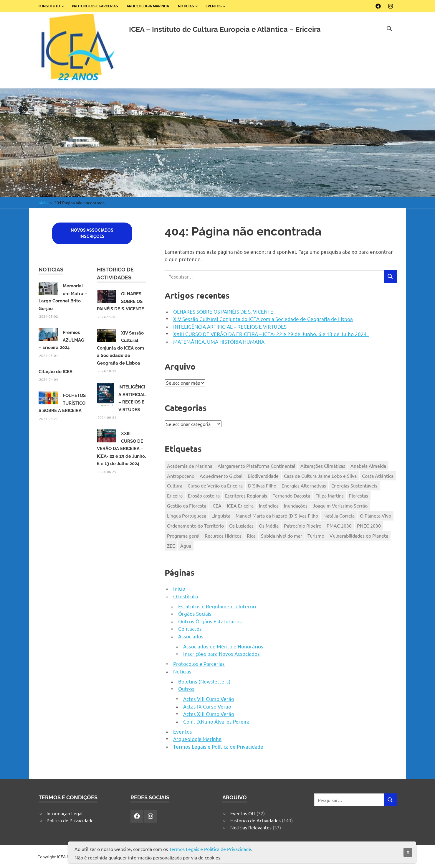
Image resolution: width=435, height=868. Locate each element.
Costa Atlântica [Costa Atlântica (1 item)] (378, 476)
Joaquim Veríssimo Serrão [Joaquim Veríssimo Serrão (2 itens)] (340, 505)
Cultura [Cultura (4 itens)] (175, 485)
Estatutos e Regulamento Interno (217, 606)
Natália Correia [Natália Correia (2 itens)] (339, 515)
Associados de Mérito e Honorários (223, 646)
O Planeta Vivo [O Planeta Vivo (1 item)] (376, 515)
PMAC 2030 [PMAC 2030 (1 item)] (339, 526)
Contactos (190, 629)
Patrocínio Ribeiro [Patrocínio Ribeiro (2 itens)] (303, 526)
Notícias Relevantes (251, 827)
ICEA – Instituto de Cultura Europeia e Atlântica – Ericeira (225, 29)
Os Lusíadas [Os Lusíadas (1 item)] (241, 526)
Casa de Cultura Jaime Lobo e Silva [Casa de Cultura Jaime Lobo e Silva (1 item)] (320, 476)
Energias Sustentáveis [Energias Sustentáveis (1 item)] (354, 485)
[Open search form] (389, 28)
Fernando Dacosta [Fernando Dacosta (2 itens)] (291, 495)
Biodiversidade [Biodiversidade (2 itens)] (263, 476)
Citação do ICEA (56, 372)
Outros (186, 689)
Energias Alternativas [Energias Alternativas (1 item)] (304, 485)
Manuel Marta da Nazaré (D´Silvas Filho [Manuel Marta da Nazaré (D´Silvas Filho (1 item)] (277, 515)
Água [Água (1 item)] (186, 546)
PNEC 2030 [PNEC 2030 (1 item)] (369, 526)
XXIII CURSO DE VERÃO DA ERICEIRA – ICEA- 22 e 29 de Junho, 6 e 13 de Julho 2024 (271, 334)
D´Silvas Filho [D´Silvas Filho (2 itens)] (262, 485)
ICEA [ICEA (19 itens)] (216, 505)
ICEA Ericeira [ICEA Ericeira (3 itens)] (240, 505)
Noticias (51, 270)
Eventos (216, 6)
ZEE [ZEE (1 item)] (171, 546)
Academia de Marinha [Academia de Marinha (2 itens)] (190, 466)
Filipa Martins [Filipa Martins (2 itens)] (330, 495)
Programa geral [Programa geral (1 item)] (183, 536)
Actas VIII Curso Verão (209, 699)
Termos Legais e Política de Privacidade (218, 746)
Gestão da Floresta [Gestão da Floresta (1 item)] (187, 505)
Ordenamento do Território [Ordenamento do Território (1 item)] (195, 526)
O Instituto (52, 6)
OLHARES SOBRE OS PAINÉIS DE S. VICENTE (223, 311)
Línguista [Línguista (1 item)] (221, 515)
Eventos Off (243, 813)
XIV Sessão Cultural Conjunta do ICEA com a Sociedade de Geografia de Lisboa (263, 319)
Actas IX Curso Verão (207, 706)
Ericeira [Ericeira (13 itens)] (175, 495)
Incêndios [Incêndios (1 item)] (269, 505)
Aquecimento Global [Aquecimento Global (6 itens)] (221, 476)
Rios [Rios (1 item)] (251, 536)
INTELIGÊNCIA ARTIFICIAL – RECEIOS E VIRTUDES (230, 326)
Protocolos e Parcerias (95, 6)
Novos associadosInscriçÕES (92, 233)
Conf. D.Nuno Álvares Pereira (216, 721)
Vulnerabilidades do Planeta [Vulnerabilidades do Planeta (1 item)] (359, 536)
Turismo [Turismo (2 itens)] (316, 536)
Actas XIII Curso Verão (209, 714)
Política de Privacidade (70, 820)
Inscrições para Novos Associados (221, 654)
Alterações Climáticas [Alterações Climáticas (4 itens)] (323, 466)
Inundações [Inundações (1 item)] (296, 505)
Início (179, 588)
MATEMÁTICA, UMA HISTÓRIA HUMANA (219, 341)
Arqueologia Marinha (148, 6)
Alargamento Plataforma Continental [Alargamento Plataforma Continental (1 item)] (256, 466)
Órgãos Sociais (195, 613)
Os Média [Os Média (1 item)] (269, 526)
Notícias (188, 6)
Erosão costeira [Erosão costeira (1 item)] (204, 495)
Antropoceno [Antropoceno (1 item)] (181, 476)
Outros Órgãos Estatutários (210, 621)
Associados (191, 636)
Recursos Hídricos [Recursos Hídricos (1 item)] (223, 536)
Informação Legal (64, 813)
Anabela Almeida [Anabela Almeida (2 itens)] (368, 466)
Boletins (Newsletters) (204, 681)
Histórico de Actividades (255, 820)
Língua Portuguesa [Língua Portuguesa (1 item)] (187, 515)
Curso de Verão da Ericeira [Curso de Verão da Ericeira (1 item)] (215, 485)
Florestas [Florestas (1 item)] (359, 495)
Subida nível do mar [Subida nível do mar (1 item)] (282, 536)
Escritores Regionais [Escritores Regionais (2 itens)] (246, 495)
